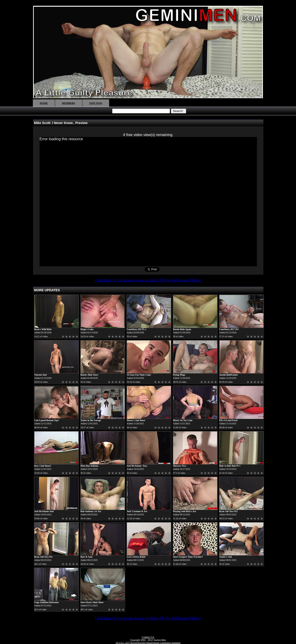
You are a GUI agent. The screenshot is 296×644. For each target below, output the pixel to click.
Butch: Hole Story (89, 375)
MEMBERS (69, 103)
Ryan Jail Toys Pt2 (228, 511)
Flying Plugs (179, 375)
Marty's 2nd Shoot (136, 420)
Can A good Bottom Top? (47, 420)
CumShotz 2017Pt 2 (136, 329)
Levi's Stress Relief (136, 557)
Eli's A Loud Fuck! (228, 420)
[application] (148, 202)
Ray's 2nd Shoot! (43, 466)
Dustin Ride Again (182, 329)
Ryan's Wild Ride (43, 329)
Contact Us (148, 637)
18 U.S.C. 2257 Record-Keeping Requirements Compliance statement (148, 643)
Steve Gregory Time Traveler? (188, 557)
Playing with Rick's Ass (185, 511)
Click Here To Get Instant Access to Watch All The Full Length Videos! (148, 280)
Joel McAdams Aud (44, 511)
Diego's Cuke (87, 329)
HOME (44, 103)
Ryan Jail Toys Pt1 (43, 557)
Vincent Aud (40, 375)
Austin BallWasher (229, 375)
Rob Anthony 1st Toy (91, 511)
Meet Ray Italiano (89, 466)
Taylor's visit (226, 557)
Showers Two (180, 466)
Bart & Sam (86, 557)
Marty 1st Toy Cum (183, 420)
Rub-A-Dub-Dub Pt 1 (230, 466)
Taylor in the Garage (91, 420)
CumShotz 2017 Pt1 (229, 329)
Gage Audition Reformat (46, 602)
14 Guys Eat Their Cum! (139, 375)
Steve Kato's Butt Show (92, 602)
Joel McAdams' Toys (137, 466)
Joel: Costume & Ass (137, 511)
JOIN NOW (96, 103)
